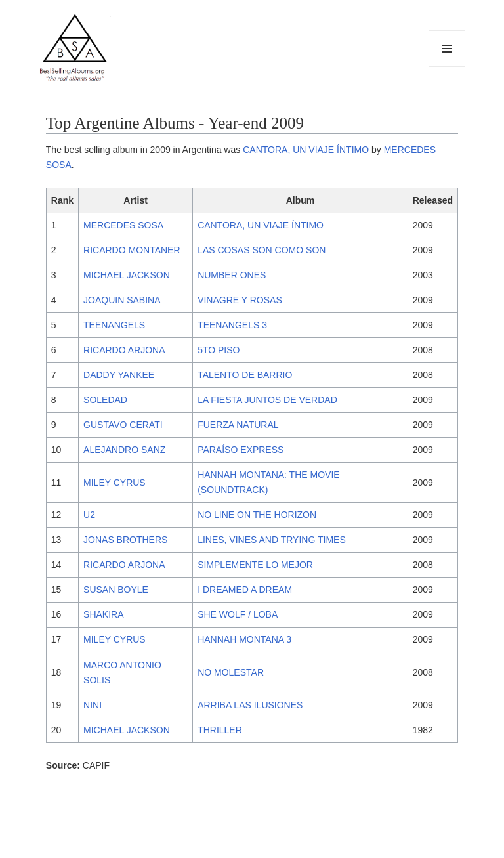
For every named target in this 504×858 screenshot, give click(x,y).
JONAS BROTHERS (125, 540)
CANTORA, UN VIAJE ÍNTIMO (306, 150)
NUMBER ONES (232, 275)
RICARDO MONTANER (132, 250)
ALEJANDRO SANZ (124, 450)
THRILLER (220, 730)
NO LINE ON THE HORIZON (257, 515)
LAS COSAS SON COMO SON (262, 250)
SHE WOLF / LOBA (238, 614)
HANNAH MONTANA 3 (244, 639)
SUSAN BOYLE (116, 590)
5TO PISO (219, 350)
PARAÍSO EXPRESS (241, 450)
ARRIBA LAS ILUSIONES (250, 705)
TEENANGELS (114, 325)
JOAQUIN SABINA (122, 300)
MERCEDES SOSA (123, 225)
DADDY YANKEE (119, 375)
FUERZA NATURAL (238, 425)
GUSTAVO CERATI (123, 425)
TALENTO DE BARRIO (245, 375)
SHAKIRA (103, 614)
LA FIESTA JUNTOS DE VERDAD (267, 400)
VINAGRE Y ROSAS (240, 300)
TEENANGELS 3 (232, 325)
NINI (93, 705)
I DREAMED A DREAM (245, 590)
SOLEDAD (105, 400)
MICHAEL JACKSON (127, 275)
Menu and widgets (447, 67)
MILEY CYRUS (115, 483)
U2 (89, 515)
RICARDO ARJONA (124, 350)
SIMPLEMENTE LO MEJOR (255, 565)
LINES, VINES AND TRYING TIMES (272, 540)
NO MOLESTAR (231, 672)
